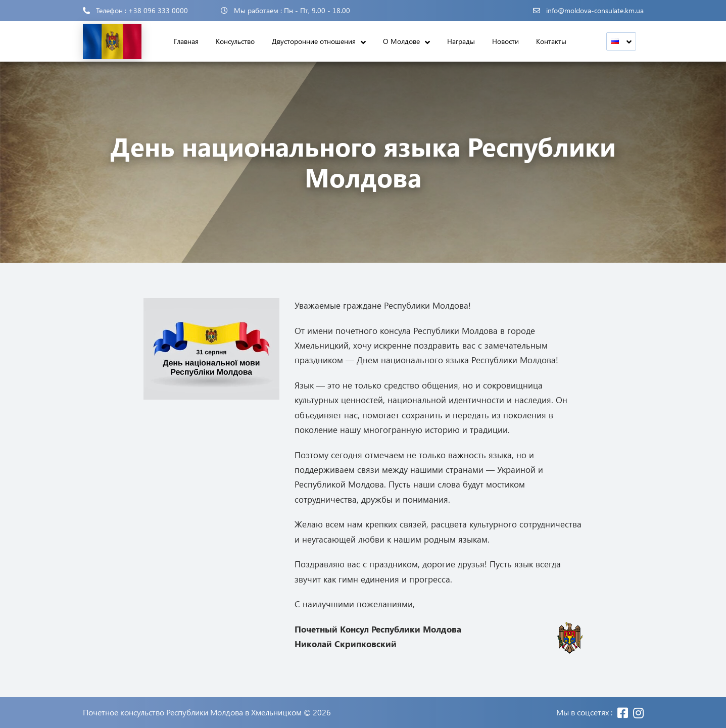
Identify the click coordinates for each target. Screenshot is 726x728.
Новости (505, 41)
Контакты (551, 41)
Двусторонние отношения (314, 41)
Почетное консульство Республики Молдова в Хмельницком (192, 712)
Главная (186, 41)
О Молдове (401, 41)
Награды (461, 41)
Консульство (235, 41)
